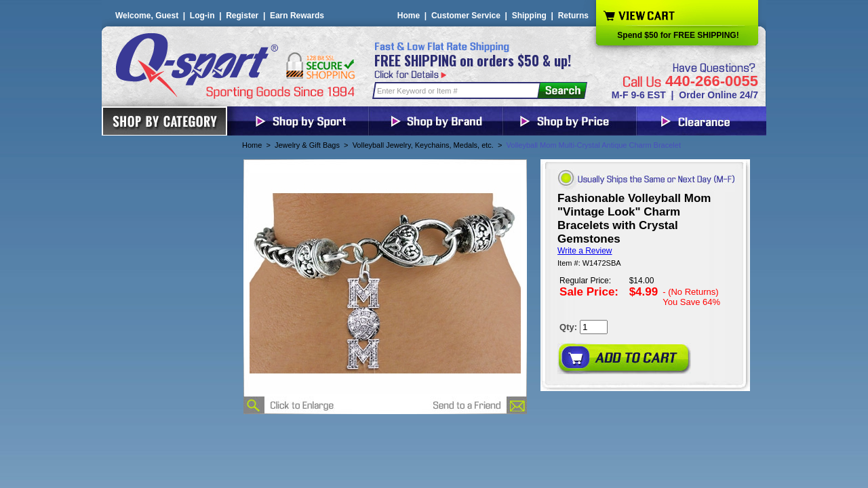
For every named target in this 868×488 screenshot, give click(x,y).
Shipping (529, 16)
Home (409, 16)
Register (242, 16)
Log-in (202, 16)
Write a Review (585, 251)
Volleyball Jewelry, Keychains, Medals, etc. (423, 145)
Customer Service (466, 16)
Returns (573, 16)
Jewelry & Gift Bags (307, 145)
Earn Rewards (297, 16)
